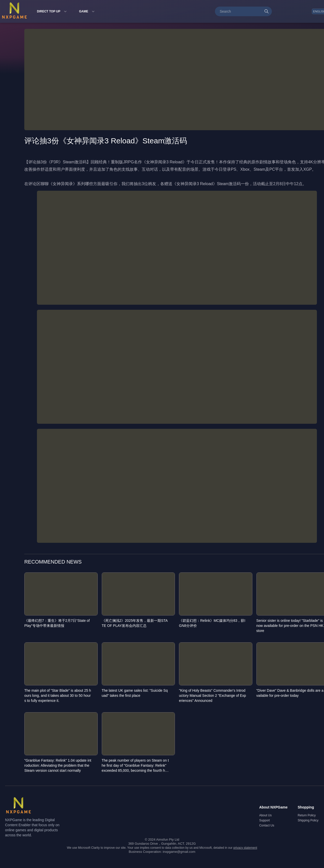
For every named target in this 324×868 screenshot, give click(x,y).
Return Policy (307, 815)
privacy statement (245, 848)
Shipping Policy (308, 820)
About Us (265, 815)
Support (265, 820)
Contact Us (267, 825)
